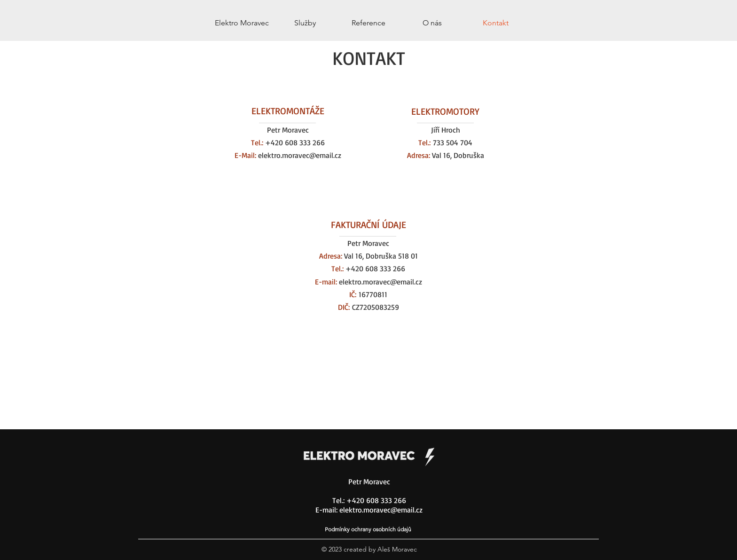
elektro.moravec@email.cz (299, 155)
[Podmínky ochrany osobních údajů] (369, 529)
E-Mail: (245, 155)
